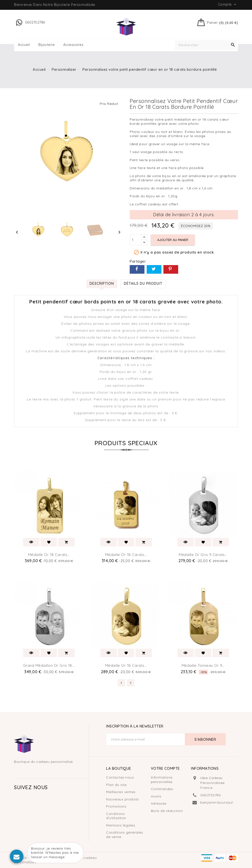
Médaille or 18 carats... (49, 555)
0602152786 (210, 795)
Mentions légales (121, 825)
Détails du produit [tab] (143, 284)
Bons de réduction (167, 811)
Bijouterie (47, 45)
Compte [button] (228, 4)
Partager (137, 269)
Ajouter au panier (173, 240)
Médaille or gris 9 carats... (203, 555)
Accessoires (73, 45)
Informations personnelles (162, 780)
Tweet (154, 269)
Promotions (116, 806)
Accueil (24, 45)
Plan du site (116, 785)
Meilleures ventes (121, 792)
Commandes (162, 789)
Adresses (159, 803)
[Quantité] (136, 240)
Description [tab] (102, 284)
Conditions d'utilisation (116, 816)
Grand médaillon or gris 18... (49, 665)
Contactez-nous (120, 777)
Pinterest (171, 269)
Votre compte (165, 768)
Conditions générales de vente (125, 835)
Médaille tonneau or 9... (203, 665)
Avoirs (156, 796)
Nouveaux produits (123, 799)
